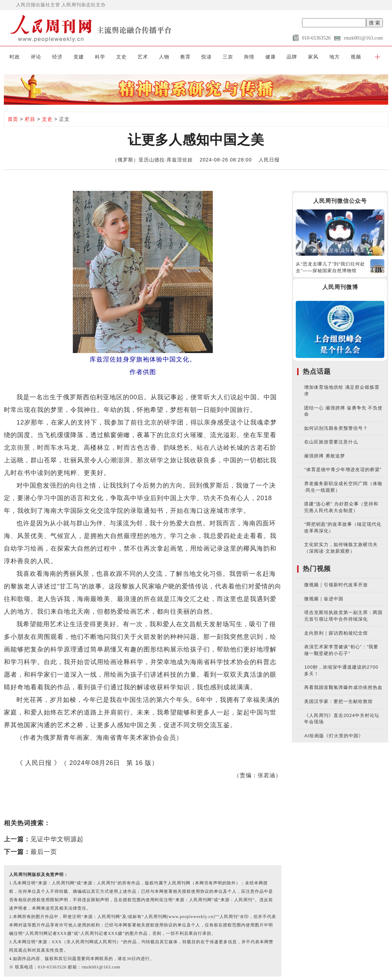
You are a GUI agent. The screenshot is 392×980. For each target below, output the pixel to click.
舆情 (249, 57)
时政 (15, 57)
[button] (377, 57)
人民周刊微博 (340, 287)
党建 (79, 57)
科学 (100, 57)
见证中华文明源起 (57, 839)
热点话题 (317, 371)
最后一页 (44, 852)
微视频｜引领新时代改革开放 (336, 585)
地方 (335, 57)
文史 (121, 57)
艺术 (143, 57)
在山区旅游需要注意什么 (331, 442)
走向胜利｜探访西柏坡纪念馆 (336, 633)
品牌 (292, 57)
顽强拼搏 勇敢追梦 (325, 456)
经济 (57, 57)
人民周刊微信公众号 (340, 201)
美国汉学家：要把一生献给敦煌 (338, 701)
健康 (271, 57)
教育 (185, 57)
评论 (36, 57)
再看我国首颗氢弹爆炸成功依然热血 (343, 687)
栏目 (30, 119)
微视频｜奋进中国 (324, 599)
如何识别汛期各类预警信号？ (336, 428)
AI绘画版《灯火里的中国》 (334, 736)
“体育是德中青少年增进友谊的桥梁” (343, 470)
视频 (356, 57)
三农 (228, 57)
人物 (164, 57)
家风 (313, 57)
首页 (13, 119)
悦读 (206, 57)
